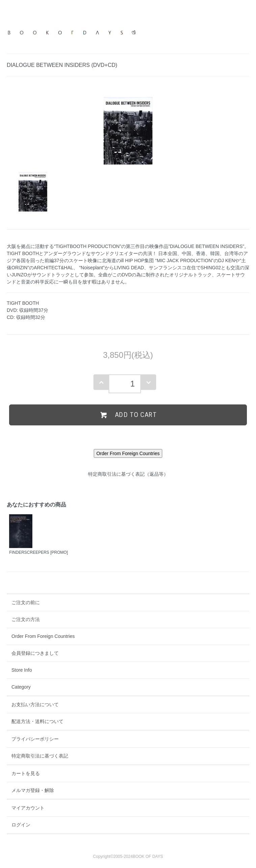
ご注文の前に (26, 602)
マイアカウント (28, 808)
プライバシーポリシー (35, 739)
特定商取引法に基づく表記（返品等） (128, 474)
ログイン (21, 825)
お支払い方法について (35, 704)
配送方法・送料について (37, 721)
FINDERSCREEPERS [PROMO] (38, 552)
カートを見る (26, 773)
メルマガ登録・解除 (33, 790)
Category (21, 687)
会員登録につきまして (35, 653)
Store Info (22, 670)
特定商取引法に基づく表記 (40, 756)
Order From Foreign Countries (43, 636)
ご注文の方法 (26, 619)
